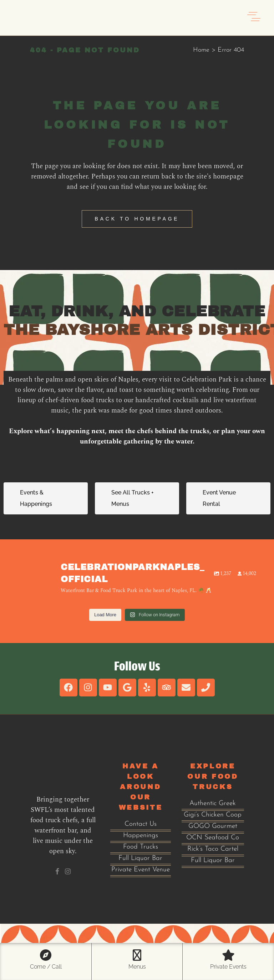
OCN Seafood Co (213, 838)
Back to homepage (137, 219)
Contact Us (141, 824)
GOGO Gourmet (213, 826)
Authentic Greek (213, 803)
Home (201, 50)
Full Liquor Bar (140, 858)
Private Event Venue (141, 870)
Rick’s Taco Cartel (213, 849)
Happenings (141, 836)
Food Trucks (141, 847)
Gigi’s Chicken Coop (213, 815)
